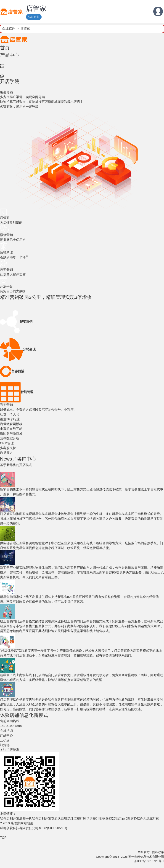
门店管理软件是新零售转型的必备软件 (27, 699)
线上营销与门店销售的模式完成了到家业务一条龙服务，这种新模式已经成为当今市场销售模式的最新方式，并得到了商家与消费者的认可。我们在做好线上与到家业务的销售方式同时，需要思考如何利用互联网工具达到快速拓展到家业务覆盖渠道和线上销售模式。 (82, 626)
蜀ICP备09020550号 (53, 828)
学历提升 (93, 818)
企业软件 (9, 28)
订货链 (5, 745)
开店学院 (10, 81)
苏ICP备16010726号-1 (149, 861)
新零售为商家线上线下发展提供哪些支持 (29, 597)
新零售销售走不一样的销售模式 (22, 489)
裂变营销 (6, 405)
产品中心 (10, 55)
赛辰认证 (58, 818)
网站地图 (27, 823)
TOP (3, 838)
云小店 (5, 740)
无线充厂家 (151, 818)
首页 (5, 48)
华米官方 (144, 852)
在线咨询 (6, 731)
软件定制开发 (10, 818)
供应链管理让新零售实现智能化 (22, 543)
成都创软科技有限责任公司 (19, 828)
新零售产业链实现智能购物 (19, 568)
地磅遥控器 (107, 818)
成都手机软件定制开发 (35, 818)
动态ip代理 (123, 818)
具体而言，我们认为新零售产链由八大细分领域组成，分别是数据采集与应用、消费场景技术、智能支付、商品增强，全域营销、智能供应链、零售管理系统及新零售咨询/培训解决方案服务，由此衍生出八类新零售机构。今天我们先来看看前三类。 (82, 572)
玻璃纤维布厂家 (75, 818)
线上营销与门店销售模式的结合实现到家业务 (32, 621)
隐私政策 (158, 852)
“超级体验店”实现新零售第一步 (22, 651)
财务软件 (137, 818)
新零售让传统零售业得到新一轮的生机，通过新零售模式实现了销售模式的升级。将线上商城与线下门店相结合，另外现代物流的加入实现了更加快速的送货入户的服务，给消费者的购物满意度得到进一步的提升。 (82, 519)
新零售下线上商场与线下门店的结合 (26, 675)
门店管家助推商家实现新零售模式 (24, 514)
